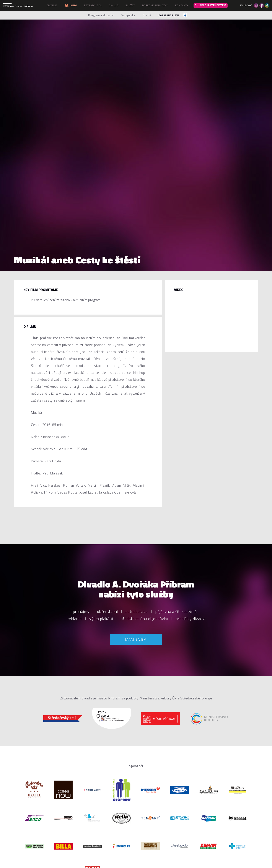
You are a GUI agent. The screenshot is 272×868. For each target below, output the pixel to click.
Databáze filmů (169, 15)
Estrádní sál (93, 5)
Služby (130, 5)
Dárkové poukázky (155, 5)
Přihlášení (246, 5)
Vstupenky (128, 15)
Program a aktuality (101, 15)
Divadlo (52, 5)
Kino (71, 5)
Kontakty (182, 5)
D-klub (114, 5)
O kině (147, 15)
